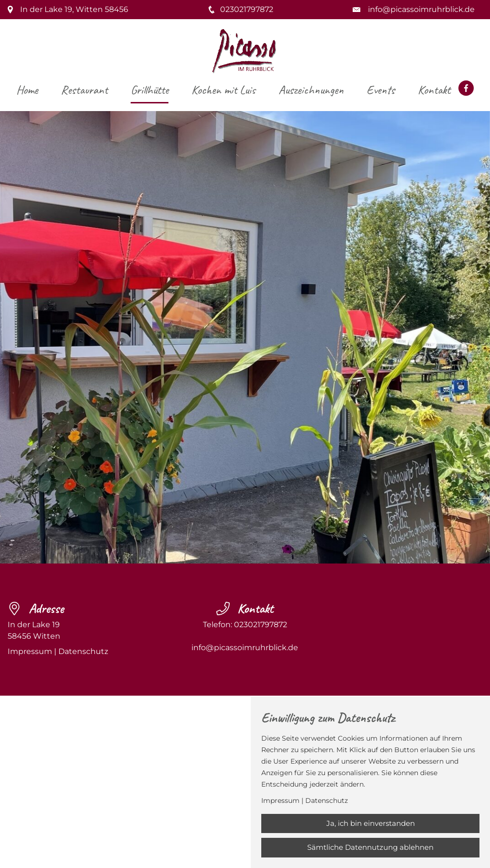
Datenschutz (83, 651)
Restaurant (84, 90)
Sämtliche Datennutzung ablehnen (370, 847)
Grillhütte (150, 90)
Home (27, 90)
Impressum (30, 651)
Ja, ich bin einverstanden (371, 823)
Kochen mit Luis (223, 90)
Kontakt (434, 90)
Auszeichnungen (311, 90)
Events (381, 90)
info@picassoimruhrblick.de (421, 9)
